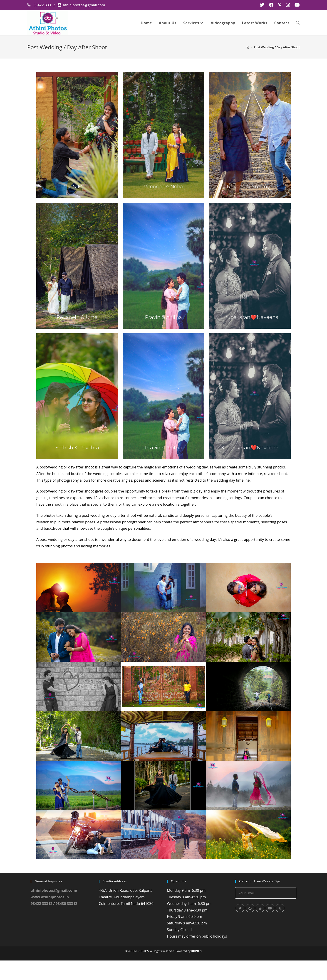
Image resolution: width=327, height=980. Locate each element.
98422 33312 (42, 923)
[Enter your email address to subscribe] (266, 913)
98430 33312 (67, 923)
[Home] (248, 47)
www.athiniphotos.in (50, 916)
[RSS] (280, 928)
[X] (240, 928)
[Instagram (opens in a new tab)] (288, 5)
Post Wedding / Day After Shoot (277, 47)
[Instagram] (260, 928)
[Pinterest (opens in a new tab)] (280, 5)
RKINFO (196, 971)
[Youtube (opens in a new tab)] (296, 5)
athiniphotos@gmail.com (53, 910)
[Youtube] (270, 928)
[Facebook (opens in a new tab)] (271, 5)
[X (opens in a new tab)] (262, 5)
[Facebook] (250, 928)
